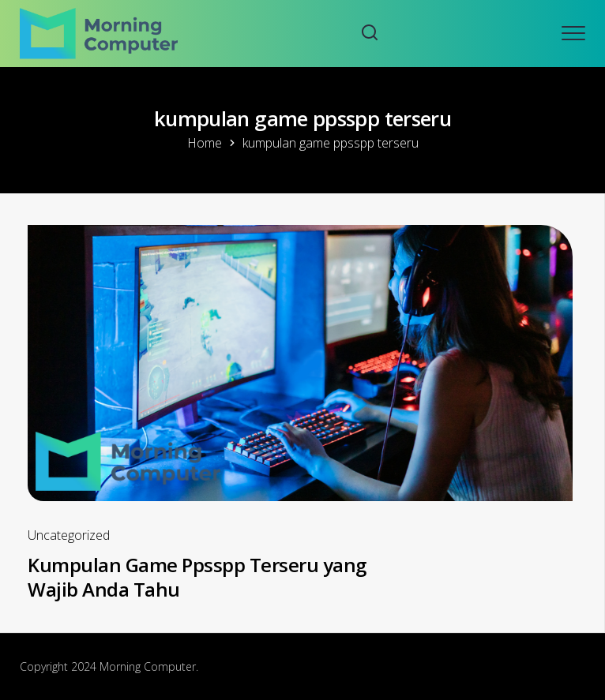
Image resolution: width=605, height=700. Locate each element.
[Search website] (370, 34)
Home (205, 143)
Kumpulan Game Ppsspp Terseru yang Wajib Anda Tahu (197, 577)
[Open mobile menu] (573, 33)
